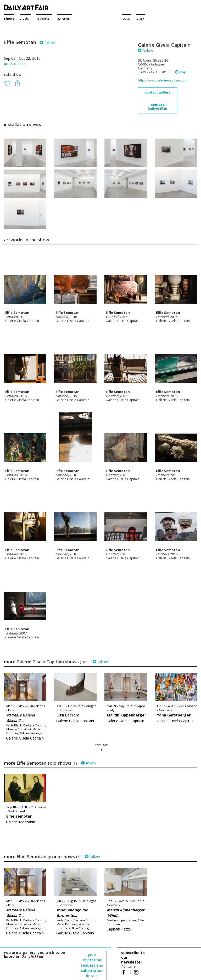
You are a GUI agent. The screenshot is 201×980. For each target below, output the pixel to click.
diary (140, 18)
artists (24, 18)
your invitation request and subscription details (92, 965)
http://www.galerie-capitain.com (163, 80)
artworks (43, 18)
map (181, 72)
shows (9, 18)
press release (15, 64)
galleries (63, 18)
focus (126, 18)
